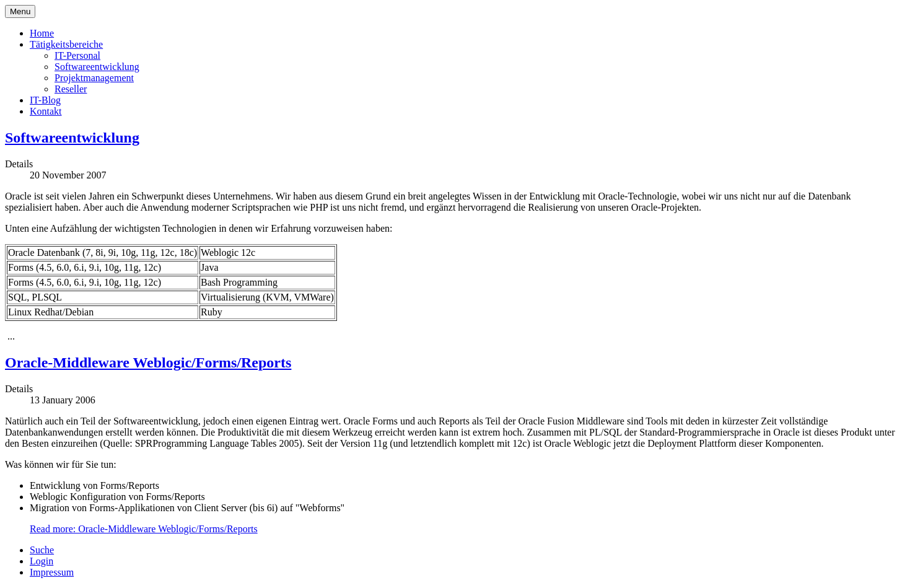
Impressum (52, 572)
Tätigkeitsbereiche (66, 44)
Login (42, 561)
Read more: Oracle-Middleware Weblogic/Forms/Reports (144, 529)
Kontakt (46, 111)
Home (42, 33)
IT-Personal (77, 55)
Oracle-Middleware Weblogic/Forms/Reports (148, 362)
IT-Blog (45, 100)
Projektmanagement (94, 78)
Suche (42, 550)
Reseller (71, 89)
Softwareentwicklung (97, 67)
